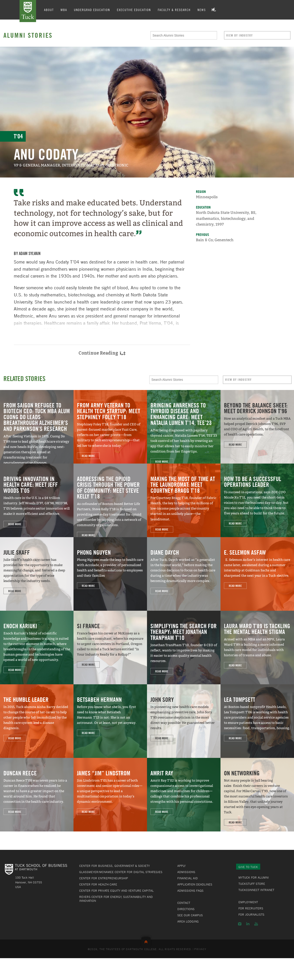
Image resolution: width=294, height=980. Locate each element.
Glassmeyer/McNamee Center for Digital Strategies (121, 872)
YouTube (256, 924)
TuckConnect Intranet (256, 890)
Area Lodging (188, 921)
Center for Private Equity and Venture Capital (116, 891)
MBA (64, 10)
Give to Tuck (248, 867)
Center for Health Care (98, 884)
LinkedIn (248, 924)
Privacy (200, 949)
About (49, 10)
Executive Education (134, 10)
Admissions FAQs (190, 891)
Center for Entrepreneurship (104, 878)
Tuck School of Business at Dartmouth (28, 11)
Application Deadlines (195, 884)
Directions (186, 909)
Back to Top (147, 941)
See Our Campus (190, 915)
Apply (181, 866)
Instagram (240, 924)
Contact (184, 903)
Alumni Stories (28, 35)
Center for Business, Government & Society (114, 866)
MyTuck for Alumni (254, 877)
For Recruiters (251, 908)
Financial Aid (188, 878)
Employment (248, 902)
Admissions (186, 872)
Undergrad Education (92, 10)
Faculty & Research (174, 10)
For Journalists (251, 914)
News (202, 10)
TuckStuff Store (252, 884)
